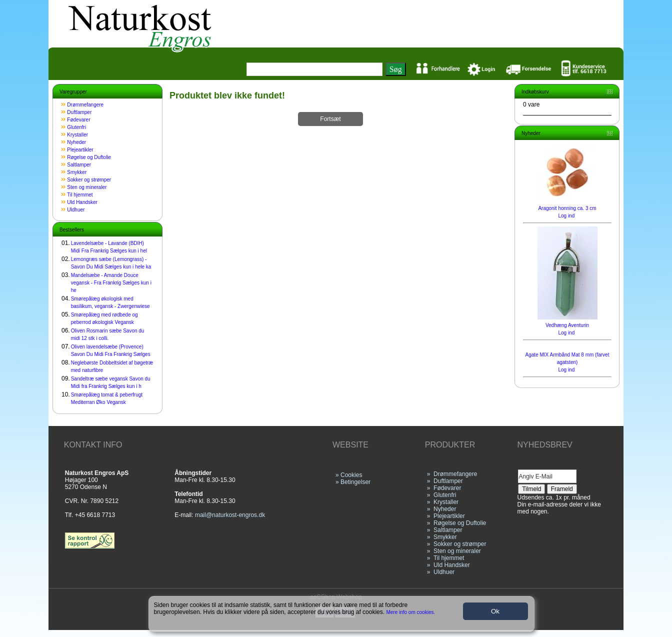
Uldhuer (76, 210)
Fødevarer (78, 120)
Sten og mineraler (87, 187)
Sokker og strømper (89, 180)
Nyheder (76, 142)
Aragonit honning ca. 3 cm (567, 208)
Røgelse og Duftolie (89, 157)
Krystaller (77, 135)
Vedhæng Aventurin (567, 325)
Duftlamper (79, 112)
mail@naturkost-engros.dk (230, 515)
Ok (495, 611)
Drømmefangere (85, 105)
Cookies (351, 475)
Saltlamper (79, 165)
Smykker (77, 172)
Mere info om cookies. (411, 612)
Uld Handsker (82, 202)
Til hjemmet (80, 195)
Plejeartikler (80, 150)
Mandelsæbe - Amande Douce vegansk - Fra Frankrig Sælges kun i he (111, 283)
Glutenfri (76, 127)
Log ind (566, 216)
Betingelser (355, 482)
